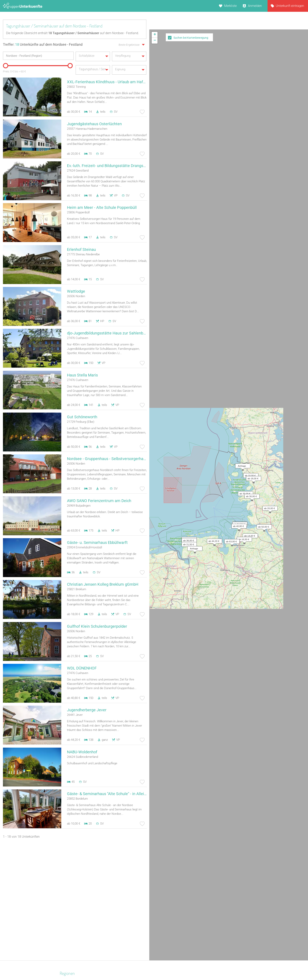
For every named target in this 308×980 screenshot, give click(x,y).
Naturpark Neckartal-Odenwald (82, 926)
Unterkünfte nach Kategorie (174, 901)
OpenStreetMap (299, 149)
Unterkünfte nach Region (172, 891)
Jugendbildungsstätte (123, 931)
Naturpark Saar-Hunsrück (78, 916)
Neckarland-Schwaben (76, 911)
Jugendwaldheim (120, 911)
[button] (251, 76)
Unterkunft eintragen (290, 6)
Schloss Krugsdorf (215, 896)
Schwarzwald (70, 942)
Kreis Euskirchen (72, 937)
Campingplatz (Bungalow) (126, 896)
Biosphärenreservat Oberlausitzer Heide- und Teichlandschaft (78, 901)
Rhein (65, 947)
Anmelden (255, 6)
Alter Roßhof (211, 891)
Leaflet (272, 149)
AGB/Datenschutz (143, 967)
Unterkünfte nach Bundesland (176, 896)
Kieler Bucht (69, 921)
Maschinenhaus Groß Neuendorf (225, 901)
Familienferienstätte (122, 937)
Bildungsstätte (118, 891)
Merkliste (230, 6)
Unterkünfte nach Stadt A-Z (174, 906)
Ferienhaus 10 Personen (125, 921)
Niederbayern (70, 931)
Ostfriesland (71, 854)
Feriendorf (115, 926)
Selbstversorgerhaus (122, 906)
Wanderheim (117, 916)
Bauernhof (115, 901)
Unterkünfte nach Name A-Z (174, 911)
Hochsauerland (71, 891)
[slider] (5, 64)
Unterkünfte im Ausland (171, 916)
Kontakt (122, 967)
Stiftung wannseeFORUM (220, 937)
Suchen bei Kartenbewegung (191, 38)
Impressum (167, 967)
